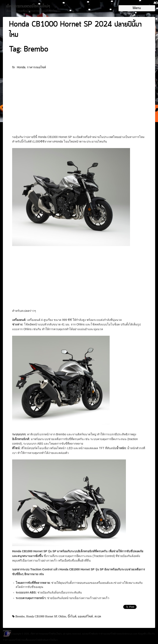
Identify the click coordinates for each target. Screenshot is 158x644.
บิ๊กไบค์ (72, 616)
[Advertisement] (79, 104)
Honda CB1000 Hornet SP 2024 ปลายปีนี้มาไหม (75, 30)
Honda (21, 67)
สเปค (98, 616)
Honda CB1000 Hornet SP (42, 616)
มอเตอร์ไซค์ (85, 616)
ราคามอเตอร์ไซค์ (107, 634)
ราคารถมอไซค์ (36, 67)
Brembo (20, 616)
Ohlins (62, 616)
